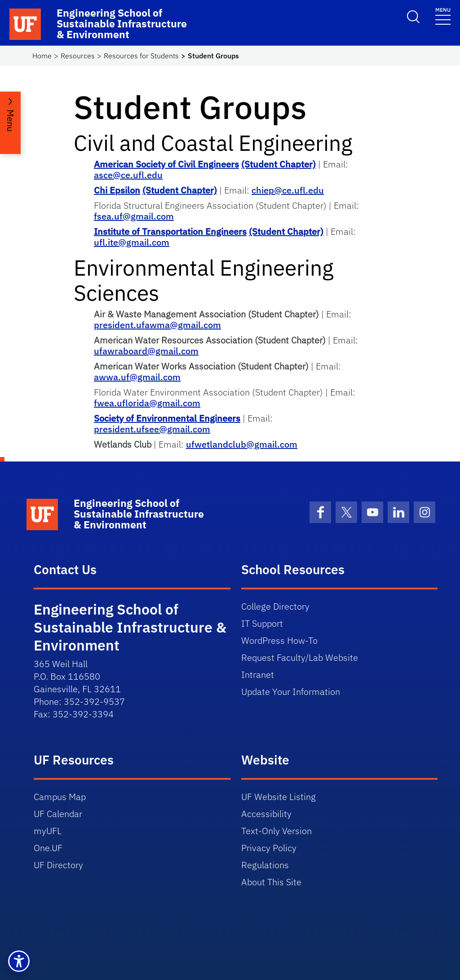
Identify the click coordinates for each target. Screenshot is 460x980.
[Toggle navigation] (443, 15)
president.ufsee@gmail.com (152, 429)
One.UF (48, 848)
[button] (19, 961)
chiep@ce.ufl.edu (288, 190)
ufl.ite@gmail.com (132, 242)
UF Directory (58, 865)
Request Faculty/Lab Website (300, 657)
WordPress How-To (279, 640)
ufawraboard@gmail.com (146, 351)
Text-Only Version (276, 831)
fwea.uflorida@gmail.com (147, 403)
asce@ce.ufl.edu (128, 175)
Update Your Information (291, 692)
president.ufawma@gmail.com (157, 325)
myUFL (48, 831)
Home (42, 56)
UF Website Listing (279, 797)
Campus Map (60, 797)
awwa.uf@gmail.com (137, 377)
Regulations (265, 865)
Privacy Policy (269, 848)
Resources (78, 56)
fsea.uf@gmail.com (134, 216)
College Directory (275, 606)
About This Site (271, 882)
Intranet (258, 675)
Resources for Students (141, 56)
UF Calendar (58, 814)
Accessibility (266, 814)
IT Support (262, 623)
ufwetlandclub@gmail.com (242, 444)
